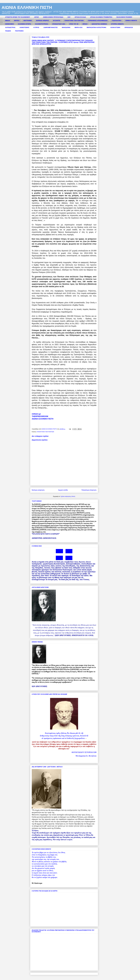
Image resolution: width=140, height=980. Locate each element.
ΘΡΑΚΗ (85, 24)
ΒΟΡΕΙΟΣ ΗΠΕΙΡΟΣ (43, 21)
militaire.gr (36, 414)
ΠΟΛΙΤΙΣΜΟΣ (19, 31)
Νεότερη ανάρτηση (38, 490)
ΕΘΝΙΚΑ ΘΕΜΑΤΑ (131, 21)
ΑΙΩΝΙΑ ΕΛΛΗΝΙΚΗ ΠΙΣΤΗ (27, 7)
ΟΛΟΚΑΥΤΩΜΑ (115, 27)
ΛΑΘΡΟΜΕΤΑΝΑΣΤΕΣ (51, 27)
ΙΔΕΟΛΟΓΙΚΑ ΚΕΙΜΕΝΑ (99, 24)
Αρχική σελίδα (63, 490)
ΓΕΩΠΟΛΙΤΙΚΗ (117, 21)
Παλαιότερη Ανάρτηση (89, 490)
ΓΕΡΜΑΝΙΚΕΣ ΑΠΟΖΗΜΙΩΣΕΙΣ (98, 21)
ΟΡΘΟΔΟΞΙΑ (129, 27)
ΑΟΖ (69, 17)
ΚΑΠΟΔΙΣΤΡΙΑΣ (10, 27)
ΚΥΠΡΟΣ (36, 27)
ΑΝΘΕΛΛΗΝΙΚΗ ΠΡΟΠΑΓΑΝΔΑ (53, 17)
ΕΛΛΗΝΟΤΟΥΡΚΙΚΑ (42, 24)
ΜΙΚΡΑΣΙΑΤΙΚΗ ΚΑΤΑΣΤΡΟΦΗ (96, 27)
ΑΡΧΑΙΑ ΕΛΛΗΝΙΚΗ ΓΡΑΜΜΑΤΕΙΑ (101, 17)
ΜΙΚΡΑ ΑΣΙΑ (78, 27)
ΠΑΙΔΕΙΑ (8, 31)
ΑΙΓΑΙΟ (37, 17)
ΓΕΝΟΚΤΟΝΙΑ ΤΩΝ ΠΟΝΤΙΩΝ (74, 21)
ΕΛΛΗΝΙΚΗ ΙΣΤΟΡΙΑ (25, 24)
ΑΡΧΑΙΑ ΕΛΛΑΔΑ (80, 17)
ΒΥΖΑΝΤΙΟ (57, 21)
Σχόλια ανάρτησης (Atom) (68, 496)
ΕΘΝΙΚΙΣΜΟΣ (10, 24)
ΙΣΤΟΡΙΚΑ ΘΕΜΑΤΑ (117, 24)
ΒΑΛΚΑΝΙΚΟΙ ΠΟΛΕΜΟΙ (124, 17)
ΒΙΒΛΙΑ (8, 21)
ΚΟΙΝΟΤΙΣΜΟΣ (24, 27)
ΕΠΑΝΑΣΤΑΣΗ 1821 (59, 24)
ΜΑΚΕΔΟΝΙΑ (66, 27)
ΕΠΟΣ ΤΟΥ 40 (74, 24)
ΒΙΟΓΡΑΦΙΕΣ (28, 21)
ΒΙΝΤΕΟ (17, 21)
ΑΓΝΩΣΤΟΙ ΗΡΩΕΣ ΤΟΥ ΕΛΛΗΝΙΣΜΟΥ (18, 17)
